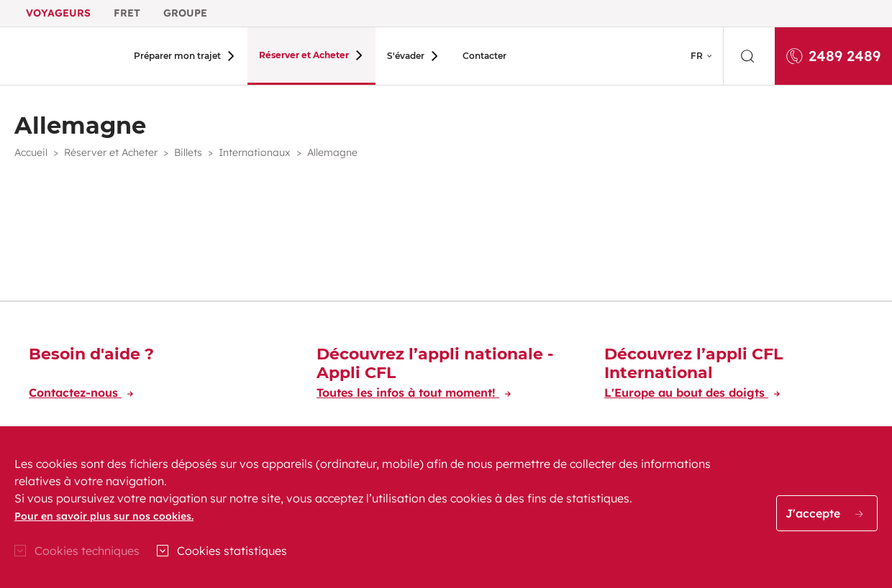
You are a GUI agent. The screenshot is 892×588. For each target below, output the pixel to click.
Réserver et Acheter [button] (298, 55)
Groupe (185, 13)
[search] (749, 56)
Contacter (466, 56)
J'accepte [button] (824, 513)
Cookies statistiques (232, 551)
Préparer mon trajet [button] (177, 56)
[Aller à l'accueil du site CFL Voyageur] (63, 56)
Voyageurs (58, 13)
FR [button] (697, 56)
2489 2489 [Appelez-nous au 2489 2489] (833, 56)
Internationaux (255, 152)
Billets (188, 152)
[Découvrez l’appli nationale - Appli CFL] (446, 375)
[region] (446, 507)
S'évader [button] (393, 56)
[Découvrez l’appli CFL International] (734, 375)
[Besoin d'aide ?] (158, 375)
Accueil (31, 152)
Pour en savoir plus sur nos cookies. (104, 516)
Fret (127, 13)
